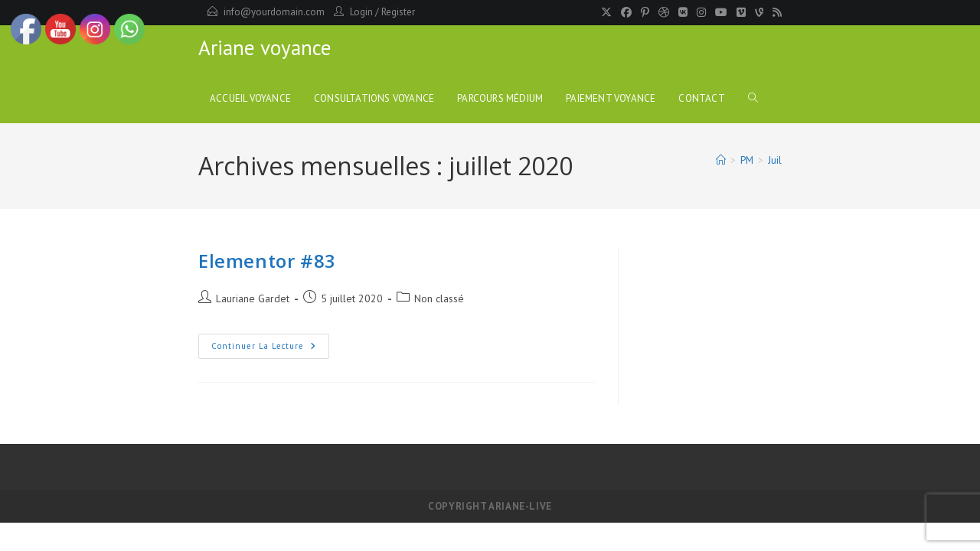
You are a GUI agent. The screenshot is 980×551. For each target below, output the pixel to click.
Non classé (439, 298)
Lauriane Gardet (253, 298)
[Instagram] (701, 12)
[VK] (683, 12)
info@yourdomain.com (274, 12)
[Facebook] (626, 12)
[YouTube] (721, 12)
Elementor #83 (267, 261)
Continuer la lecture (270, 349)
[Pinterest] (645, 12)
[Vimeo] (741, 12)
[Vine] (759, 12)
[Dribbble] (664, 12)
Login (361, 12)
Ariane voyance (265, 47)
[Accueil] (721, 160)
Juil (775, 160)
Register (398, 12)
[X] (606, 12)
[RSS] (775, 12)
